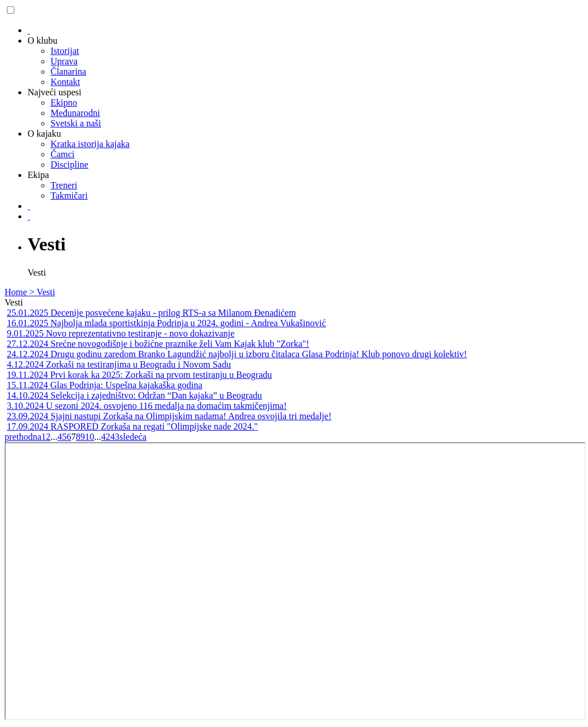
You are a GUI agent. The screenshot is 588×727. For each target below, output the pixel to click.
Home (17, 292)
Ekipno (64, 103)
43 (115, 437)
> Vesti (42, 292)
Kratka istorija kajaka (90, 144)
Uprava (64, 61)
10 (90, 437)
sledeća (133, 437)
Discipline (69, 165)
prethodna (23, 437)
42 (106, 437)
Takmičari (69, 196)
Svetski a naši (76, 123)
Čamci (63, 154)
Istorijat (65, 51)
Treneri (64, 185)
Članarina (68, 71)
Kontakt (65, 82)
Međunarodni (75, 113)
